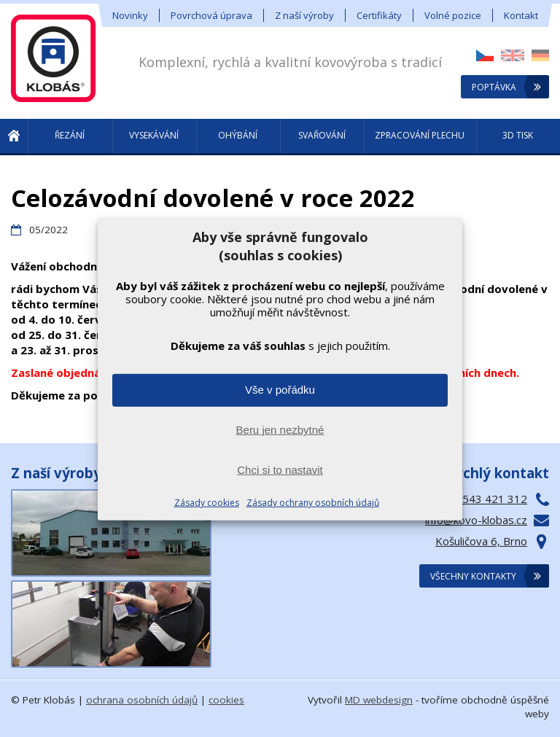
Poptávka (494, 87)
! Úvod (14, 137)
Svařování (322, 135)
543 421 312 (495, 499)
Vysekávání (154, 135)
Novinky (130, 15)
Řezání (70, 135)
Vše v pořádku (280, 390)
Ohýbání (238, 135)
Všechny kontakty (473, 576)
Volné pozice (453, 15)
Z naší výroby (304, 15)
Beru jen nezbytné (280, 430)
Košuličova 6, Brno (481, 541)
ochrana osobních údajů (142, 700)
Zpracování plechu (420, 135)
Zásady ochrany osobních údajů (313, 503)
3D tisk (518, 135)
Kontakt (521, 15)
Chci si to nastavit (280, 470)
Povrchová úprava (211, 15)
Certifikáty (379, 15)
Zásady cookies (207, 503)
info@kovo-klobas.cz (476, 520)
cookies (226, 700)
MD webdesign (379, 700)
